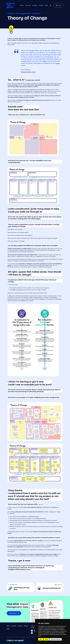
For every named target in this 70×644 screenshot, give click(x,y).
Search (51, 6)
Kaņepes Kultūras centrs (28, 72)
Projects (35, 5)
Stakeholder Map (36, 610)
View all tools (13, 613)
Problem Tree (53, 608)
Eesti (60, 5)
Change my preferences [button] (56, 639)
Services (28, 5)
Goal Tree (43, 609)
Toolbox (41, 5)
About (22, 5)
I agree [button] (41, 639)
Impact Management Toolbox (24, 13)
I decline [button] (46, 639)
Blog (47, 5)
